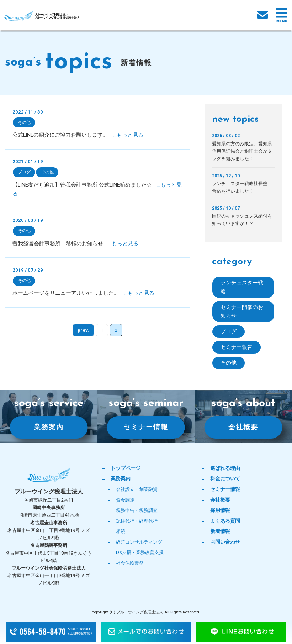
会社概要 (243, 428)
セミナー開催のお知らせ (242, 312)
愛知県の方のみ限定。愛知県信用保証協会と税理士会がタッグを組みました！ (242, 151)
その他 (24, 122)
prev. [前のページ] (83, 331)
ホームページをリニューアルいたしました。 (83, 293)
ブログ (24, 172)
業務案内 (49, 428)
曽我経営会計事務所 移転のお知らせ (75, 244)
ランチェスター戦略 (242, 287)
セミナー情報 (146, 428)
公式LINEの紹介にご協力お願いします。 (78, 135)
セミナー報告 (237, 348)
